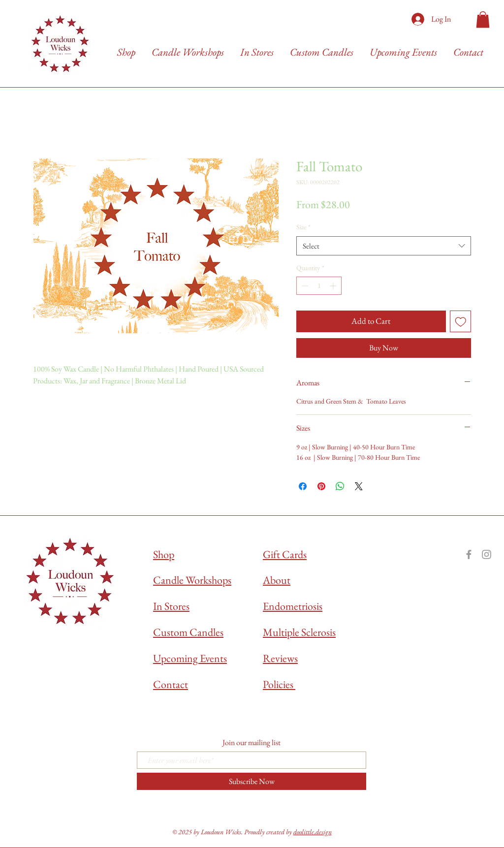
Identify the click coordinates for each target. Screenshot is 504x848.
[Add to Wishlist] (461, 321)
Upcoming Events (190, 658)
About (277, 580)
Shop (164, 554)
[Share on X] (359, 486)
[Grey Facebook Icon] (469, 554)
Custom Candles (188, 632)
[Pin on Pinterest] (321, 486)
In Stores (171, 606)
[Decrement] (304, 286)
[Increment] (334, 286)
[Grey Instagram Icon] (487, 554)
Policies (279, 684)
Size (303, 227)
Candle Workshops (192, 580)
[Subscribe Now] (252, 781)
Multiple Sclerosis (299, 632)
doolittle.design (313, 832)
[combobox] (384, 246)
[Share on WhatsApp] (340, 486)
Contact (171, 684)
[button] (483, 19)
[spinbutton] (319, 286)
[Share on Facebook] (303, 486)
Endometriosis (293, 606)
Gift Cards (285, 554)
